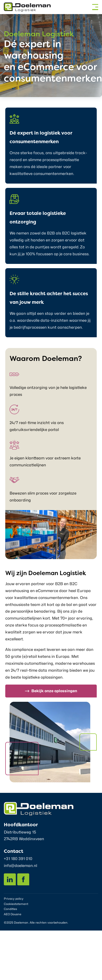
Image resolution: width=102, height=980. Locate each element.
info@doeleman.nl (20, 866)
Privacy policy (14, 899)
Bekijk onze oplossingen (54, 691)
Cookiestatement (16, 904)
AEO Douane (13, 914)
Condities (10, 909)
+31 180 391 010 (18, 859)
